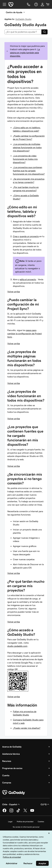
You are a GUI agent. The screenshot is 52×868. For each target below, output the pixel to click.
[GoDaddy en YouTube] (32, 812)
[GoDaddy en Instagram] (11, 812)
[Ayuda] (36, 4)
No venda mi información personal (26, 827)
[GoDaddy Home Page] (14, 792)
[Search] (45, 32)
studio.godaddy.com (17, 646)
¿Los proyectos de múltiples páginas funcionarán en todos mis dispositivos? (27, 147)
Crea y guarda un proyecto (26, 236)
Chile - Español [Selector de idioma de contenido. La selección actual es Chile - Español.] (11, 804)
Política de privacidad (25, 822)
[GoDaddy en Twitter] (25, 812)
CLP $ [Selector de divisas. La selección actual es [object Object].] (45, 804)
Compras (7, 783)
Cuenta (6, 775)
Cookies (41, 822)
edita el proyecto (28, 279)
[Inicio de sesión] (42, 4)
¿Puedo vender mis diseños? (27, 728)
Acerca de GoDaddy (12, 747)
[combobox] (23, 32)
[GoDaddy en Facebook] (4, 812)
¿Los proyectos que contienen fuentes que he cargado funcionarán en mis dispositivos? (29, 171)
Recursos (7, 761)
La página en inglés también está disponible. (25, 53)
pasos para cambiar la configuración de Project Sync (25, 334)
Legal (10, 822)
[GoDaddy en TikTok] (18, 812)
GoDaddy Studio (23, 19)
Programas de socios (12, 768)
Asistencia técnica (11, 754)
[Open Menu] (3, 4)
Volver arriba (14, 292)
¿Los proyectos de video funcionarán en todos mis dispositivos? (25, 159)
